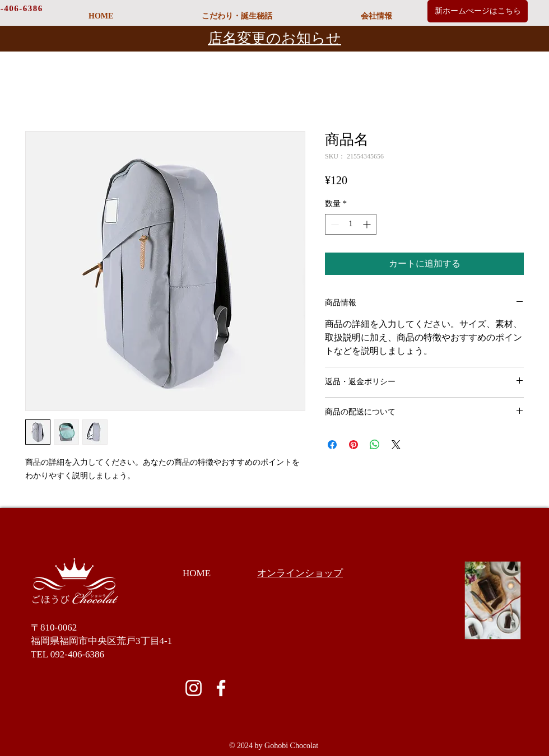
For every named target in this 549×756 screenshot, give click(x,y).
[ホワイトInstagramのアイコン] (194, 688)
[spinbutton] (351, 224)
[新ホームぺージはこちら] (478, 11)
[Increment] (368, 224)
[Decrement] (334, 224)
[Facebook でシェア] (332, 445)
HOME (197, 573)
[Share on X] (396, 445)
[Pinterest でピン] (353, 445)
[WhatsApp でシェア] (375, 445)
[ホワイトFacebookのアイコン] (221, 688)
